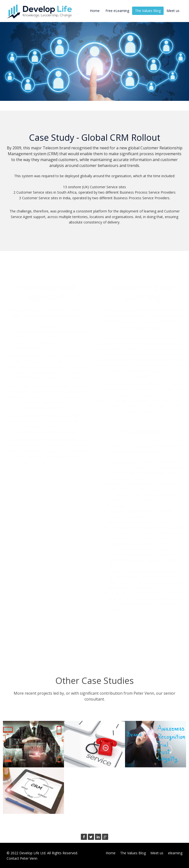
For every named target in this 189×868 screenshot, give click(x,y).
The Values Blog (148, 11)
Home (95, 11)
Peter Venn (29, 858)
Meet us (173, 11)
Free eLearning (117, 11)
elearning (175, 853)
